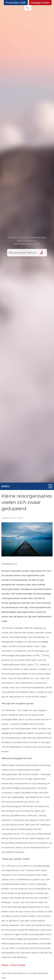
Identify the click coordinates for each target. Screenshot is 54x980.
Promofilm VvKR (16, 3)
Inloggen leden (40, 3)
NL (28, 8)
